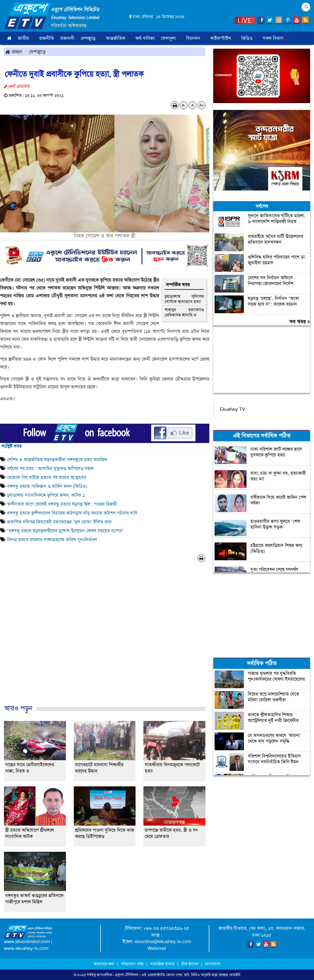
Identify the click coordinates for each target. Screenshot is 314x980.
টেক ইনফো (190, 964)
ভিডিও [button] (249, 38)
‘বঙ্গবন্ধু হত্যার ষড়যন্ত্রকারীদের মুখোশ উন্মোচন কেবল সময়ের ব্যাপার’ (65, 531)
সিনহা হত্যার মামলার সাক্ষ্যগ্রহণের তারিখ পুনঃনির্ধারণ (52, 540)
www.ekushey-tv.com (26, 948)
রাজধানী (67, 38)
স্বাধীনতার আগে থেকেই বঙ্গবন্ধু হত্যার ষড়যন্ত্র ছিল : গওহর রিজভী (62, 504)
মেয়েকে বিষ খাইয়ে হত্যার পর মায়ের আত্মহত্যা (47, 477)
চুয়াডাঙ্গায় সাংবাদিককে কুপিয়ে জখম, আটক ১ (46, 495)
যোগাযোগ (213, 964)
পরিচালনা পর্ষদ (132, 964)
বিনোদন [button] (195, 38)
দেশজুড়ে (37, 52)
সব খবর (300, 322)
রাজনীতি (47, 38)
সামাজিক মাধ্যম (162, 964)
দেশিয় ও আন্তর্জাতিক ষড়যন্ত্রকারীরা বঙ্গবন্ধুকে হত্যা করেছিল (57, 460)
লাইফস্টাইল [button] (223, 38)
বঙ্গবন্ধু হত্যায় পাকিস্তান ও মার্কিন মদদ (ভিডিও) (47, 486)
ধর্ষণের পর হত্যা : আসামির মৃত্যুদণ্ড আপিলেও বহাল (50, 468)
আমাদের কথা (105, 964)
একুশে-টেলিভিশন (127, 975)
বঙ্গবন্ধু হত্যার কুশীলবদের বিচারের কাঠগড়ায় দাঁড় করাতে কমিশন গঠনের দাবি (72, 513)
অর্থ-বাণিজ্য (145, 38)
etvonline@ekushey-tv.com (163, 942)
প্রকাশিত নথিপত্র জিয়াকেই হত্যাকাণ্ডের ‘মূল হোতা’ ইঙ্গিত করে (59, 522)
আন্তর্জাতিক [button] (117, 38)
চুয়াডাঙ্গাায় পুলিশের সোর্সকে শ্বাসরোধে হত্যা (184, 299)
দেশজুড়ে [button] (90, 38)
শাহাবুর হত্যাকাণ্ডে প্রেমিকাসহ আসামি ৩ (184, 312)
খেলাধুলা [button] (170, 38)
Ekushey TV (232, 409)
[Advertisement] (105, 639)
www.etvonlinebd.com (27, 942)
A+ (202, 105)
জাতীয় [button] (25, 38)
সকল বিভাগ (275, 38)
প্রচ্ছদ (14, 52)
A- (184, 105)
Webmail (157, 948)
